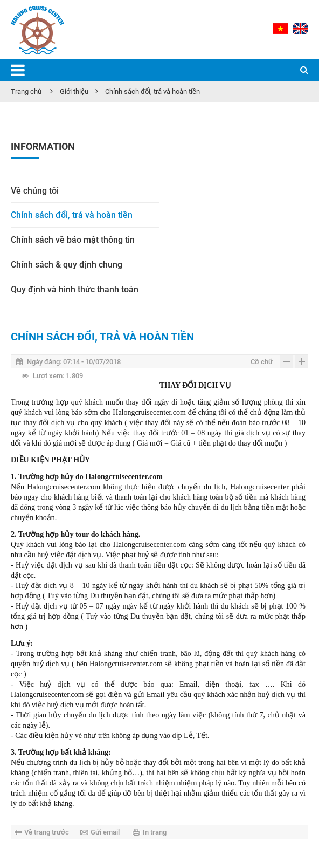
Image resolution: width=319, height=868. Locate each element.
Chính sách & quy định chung (67, 265)
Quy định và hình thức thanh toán (75, 289)
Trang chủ (26, 91)
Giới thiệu (74, 91)
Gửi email (105, 832)
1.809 (52, 376)
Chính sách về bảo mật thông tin (73, 240)
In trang (155, 832)
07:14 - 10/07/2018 (68, 362)
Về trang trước (47, 832)
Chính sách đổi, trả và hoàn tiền (152, 91)
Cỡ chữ (262, 362)
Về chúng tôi (35, 191)
